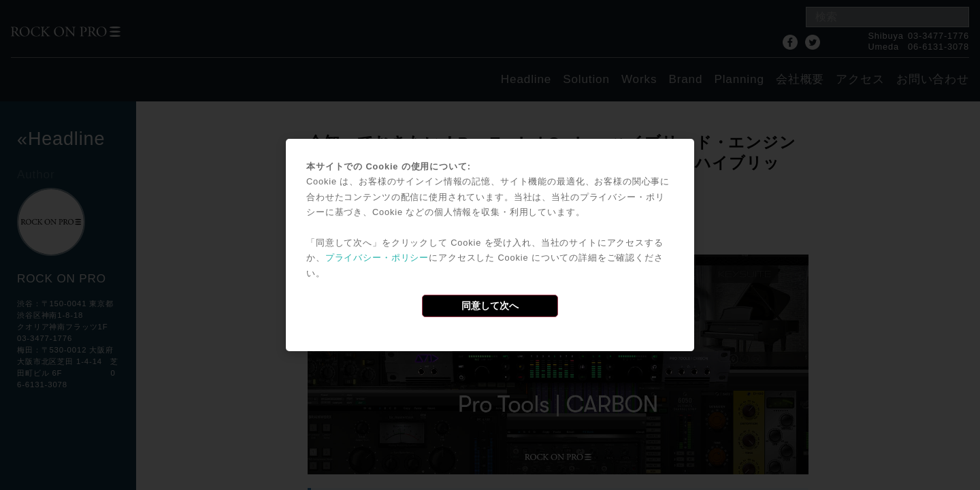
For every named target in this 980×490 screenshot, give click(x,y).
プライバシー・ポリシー (377, 258)
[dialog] (490, 245)
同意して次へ (490, 306)
